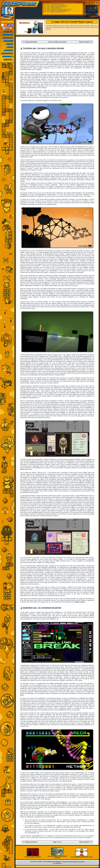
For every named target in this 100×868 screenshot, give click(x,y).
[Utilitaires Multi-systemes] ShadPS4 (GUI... (60, 11)
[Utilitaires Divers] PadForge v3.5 (58, 12)
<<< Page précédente (30, 42)
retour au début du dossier (57, 42)
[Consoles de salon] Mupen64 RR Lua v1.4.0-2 (61, 9)
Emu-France (72, 3)
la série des (50, 713)
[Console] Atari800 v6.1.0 (56, 8)
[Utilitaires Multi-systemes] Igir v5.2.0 (59, 7)
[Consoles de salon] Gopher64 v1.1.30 (59, 5)
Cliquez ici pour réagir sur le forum (73, 861)
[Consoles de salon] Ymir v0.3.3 (58, 4)
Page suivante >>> (86, 42)
